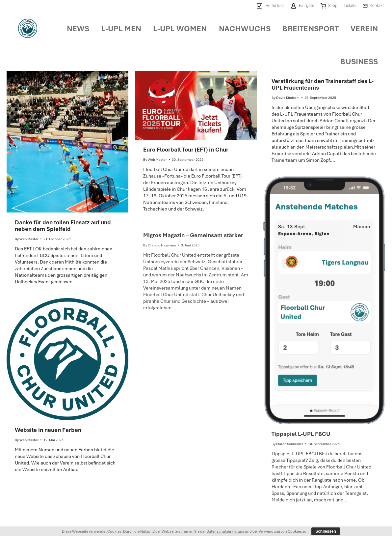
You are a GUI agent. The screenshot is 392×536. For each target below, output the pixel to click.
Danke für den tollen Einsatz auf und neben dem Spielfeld (63, 226)
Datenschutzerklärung (225, 531)
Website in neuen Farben (48, 430)
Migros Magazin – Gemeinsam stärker (193, 235)
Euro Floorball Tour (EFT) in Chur (186, 149)
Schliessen (326, 531)
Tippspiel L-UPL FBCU (301, 434)
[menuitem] (270, 6)
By (27, 239)
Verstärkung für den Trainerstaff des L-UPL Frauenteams (323, 84)
